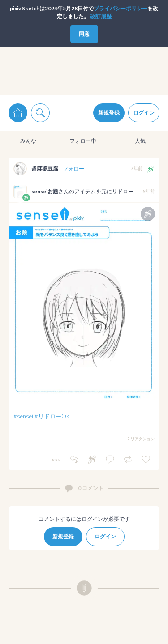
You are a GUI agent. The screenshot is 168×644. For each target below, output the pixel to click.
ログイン (144, 113)
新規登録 (109, 113)
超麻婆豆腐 (45, 168)
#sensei (23, 416)
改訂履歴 (101, 16)
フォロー (73, 168)
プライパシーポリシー (121, 8)
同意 (84, 34)
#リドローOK (52, 416)
